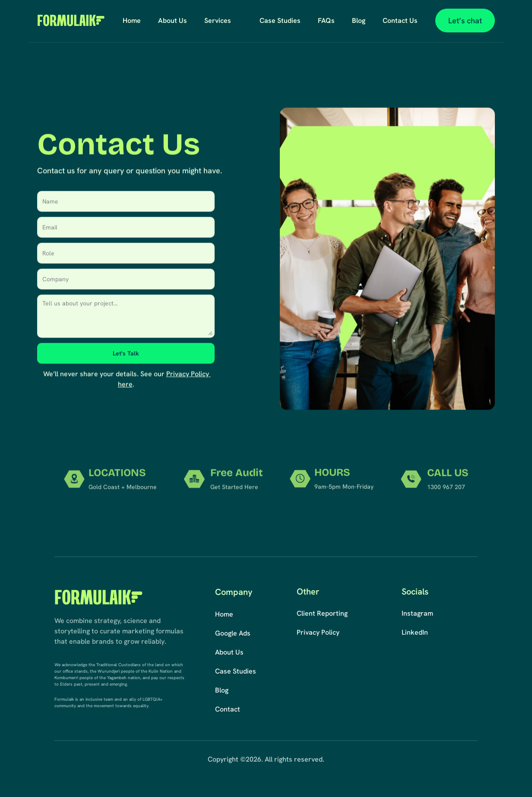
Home (224, 614)
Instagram (417, 613)
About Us (229, 652)
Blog (222, 690)
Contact (228, 709)
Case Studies (236, 671)
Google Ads (233, 633)
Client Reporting (322, 613)
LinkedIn (415, 632)
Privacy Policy (318, 632)
